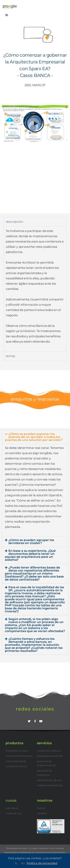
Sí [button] (16, 863)
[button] (35, 123)
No (23, 863)
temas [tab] (10, 356)
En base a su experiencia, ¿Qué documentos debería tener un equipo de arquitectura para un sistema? (30, 555)
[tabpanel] (35, 289)
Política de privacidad (42, 863)
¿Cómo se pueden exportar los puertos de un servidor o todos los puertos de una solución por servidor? (34, 437)
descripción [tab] (14, 222)
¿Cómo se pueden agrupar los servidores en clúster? (31, 542)
